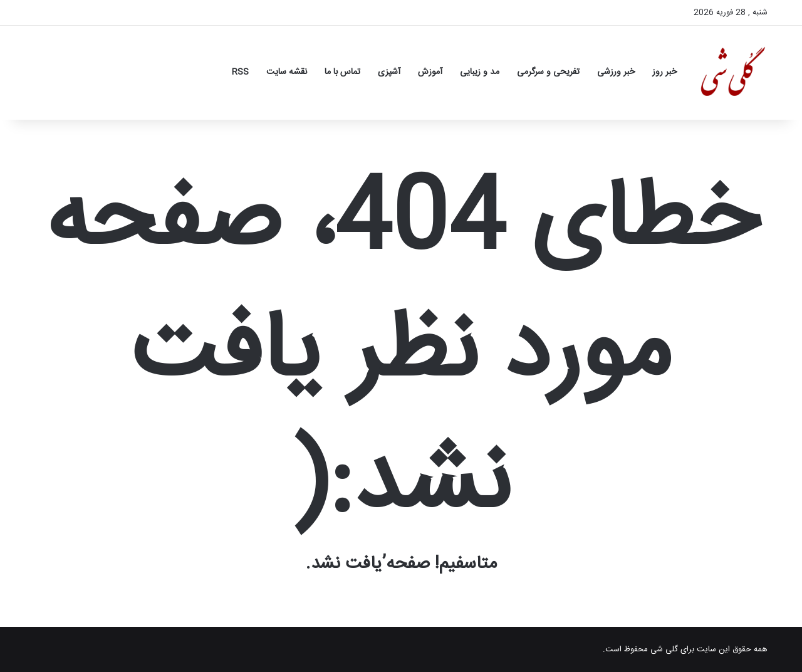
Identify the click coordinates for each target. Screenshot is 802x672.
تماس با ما (342, 72)
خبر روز (664, 72)
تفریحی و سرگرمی (548, 72)
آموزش (430, 72)
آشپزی (389, 72)
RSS (240, 72)
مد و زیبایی (480, 72)
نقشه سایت (287, 72)
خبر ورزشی (616, 72)
